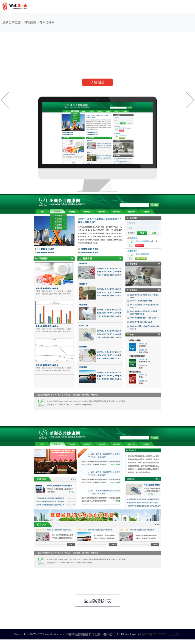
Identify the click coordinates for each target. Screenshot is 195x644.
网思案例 (30, 22)
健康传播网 (47, 22)
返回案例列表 (97, 601)
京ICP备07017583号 (155, 634)
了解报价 (97, 82)
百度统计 (175, 634)
